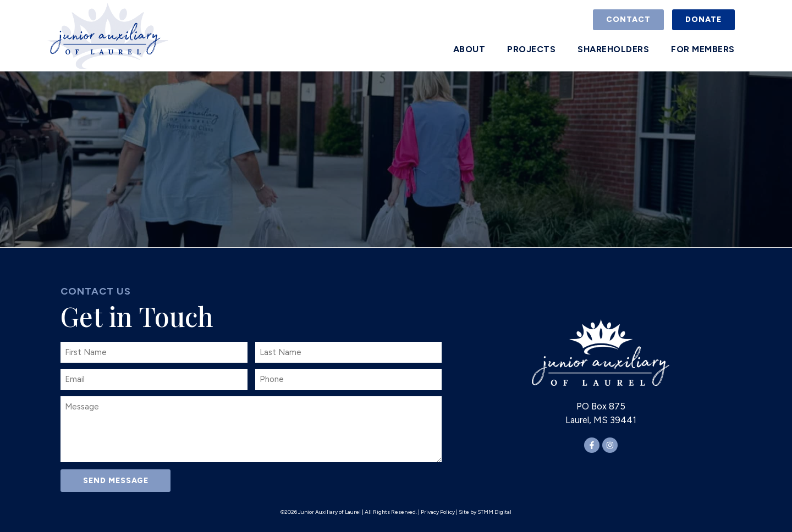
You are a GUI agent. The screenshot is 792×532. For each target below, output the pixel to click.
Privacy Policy (438, 512)
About (469, 49)
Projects (531, 49)
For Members (703, 49)
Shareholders (613, 49)
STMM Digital (494, 512)
